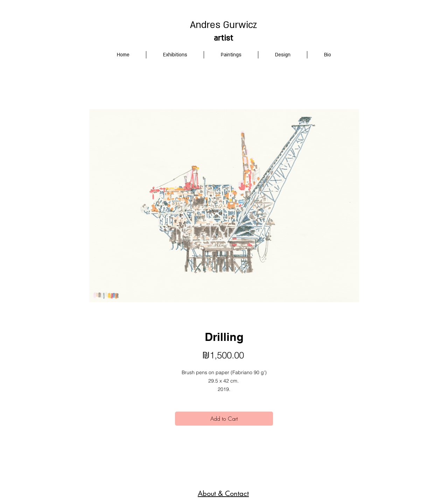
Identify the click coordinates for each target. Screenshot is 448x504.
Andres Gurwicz (223, 25)
